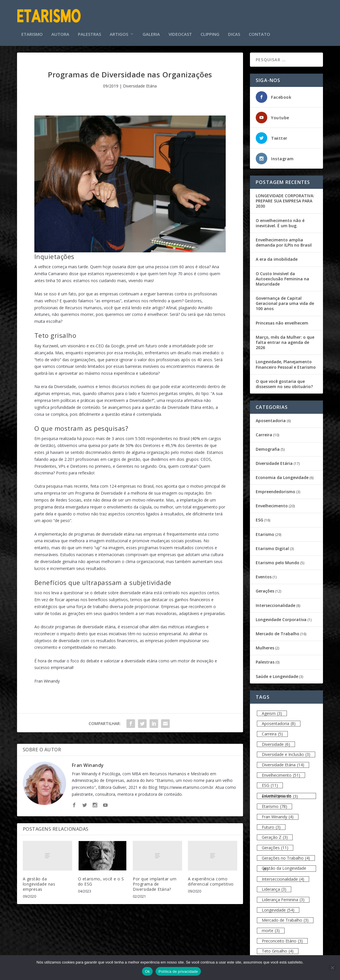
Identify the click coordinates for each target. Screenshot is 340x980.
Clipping (210, 26)
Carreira (264, 431)
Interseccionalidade (275, 601)
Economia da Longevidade (282, 473)
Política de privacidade (178, 971)
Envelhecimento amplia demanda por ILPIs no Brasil (284, 238)
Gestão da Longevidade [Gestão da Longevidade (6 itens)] (284, 865)
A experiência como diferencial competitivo (211, 877)
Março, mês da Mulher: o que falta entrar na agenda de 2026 (285, 338)
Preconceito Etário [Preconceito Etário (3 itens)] (282, 937)
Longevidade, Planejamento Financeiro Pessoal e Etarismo (286, 360)
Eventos (264, 573)
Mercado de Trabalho (278, 630)
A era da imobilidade (277, 255)
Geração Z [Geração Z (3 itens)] (275, 833)
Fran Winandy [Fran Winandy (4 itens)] (278, 813)
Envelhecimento (272, 502)
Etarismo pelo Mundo (278, 559)
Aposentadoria (271, 417)
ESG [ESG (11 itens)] (270, 781)
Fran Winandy (88, 761)
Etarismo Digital (272, 544)
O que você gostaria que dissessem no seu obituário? (284, 380)
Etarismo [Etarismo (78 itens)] (274, 803)
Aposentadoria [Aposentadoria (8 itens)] (279, 720)
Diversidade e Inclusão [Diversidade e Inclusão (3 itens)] (286, 751)
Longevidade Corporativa (281, 615)
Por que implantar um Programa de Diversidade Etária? (155, 880)
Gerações (265, 587)
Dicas (234, 26)
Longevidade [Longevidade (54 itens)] (278, 906)
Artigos (119, 26)
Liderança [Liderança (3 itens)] (274, 885)
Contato (259, 26)
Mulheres (265, 644)
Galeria (151, 26)
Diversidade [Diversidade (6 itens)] (276, 740)
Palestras (89, 26)
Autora (60, 26)
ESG (259, 516)
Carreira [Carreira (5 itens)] (272, 730)
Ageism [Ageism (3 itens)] (272, 709)
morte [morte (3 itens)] (271, 927)
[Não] (332, 968)
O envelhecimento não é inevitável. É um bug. (280, 219)
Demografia (268, 445)
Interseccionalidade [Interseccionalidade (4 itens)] (283, 875)
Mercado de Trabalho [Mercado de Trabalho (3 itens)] (285, 916)
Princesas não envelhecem (282, 319)
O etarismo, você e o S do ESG (101, 877)
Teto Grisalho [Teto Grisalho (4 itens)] (278, 947)
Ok (147, 971)
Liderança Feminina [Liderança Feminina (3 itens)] (283, 896)
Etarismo (32, 26)
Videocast (180, 26)
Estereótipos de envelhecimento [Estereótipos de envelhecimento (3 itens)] (280, 792)
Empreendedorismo (275, 488)
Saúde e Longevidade (277, 672)
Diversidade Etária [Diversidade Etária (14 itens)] (283, 761)
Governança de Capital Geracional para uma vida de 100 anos (285, 300)
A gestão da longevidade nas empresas (39, 880)
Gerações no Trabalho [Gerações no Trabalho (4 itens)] (286, 854)
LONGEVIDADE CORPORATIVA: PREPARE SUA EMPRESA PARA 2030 (285, 197)
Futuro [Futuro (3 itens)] (271, 823)
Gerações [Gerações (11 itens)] (275, 844)
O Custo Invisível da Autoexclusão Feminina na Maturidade (282, 275)
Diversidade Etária (140, 82)
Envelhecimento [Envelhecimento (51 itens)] (281, 771)
